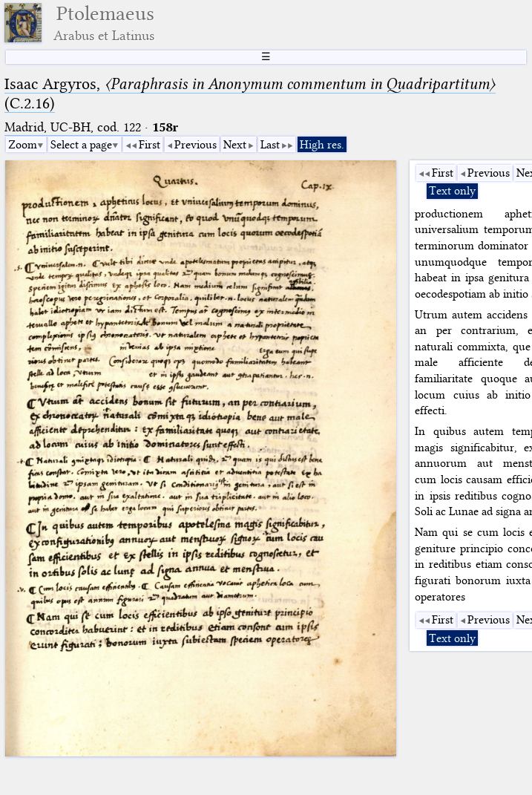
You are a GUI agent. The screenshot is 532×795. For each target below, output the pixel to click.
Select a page (81, 145)
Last (270, 145)
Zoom (23, 145)
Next (235, 145)
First (150, 145)
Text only (452, 191)
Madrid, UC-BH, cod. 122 (73, 127)
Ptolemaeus (104, 23)
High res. (322, 145)
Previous (196, 145)
